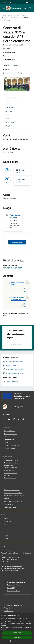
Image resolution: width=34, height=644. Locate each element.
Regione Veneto (8, 2)
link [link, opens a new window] (7, 629)
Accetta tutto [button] (17, 633)
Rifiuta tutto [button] (17, 637)
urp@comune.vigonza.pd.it (14, 566)
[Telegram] (18, 419)
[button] (17, 641)
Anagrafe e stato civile (11, 460)
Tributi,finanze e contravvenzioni (14, 496)
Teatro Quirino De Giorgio (15, 216)
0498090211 (16, 570)
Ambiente (7, 499)
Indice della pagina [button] (12, 98)
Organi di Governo (10, 431)
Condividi (8, 65)
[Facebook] (4, 419)
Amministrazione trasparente (13, 605)
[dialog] (17, 628)
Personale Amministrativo (12, 445)
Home (4, 16)
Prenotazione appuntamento (16, 582)
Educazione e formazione (12, 490)
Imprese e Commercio (11, 468)
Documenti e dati (9, 448)
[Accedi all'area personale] (27, 2)
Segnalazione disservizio (15, 585)
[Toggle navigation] (4, 8)
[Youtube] (9, 419)
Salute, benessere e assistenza (14, 502)
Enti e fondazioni (9, 440)
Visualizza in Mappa (17, 242)
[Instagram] (14, 419)
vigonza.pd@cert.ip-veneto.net (14, 568)
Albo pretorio (8, 608)
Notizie (6, 519)
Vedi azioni (17, 65)
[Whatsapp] (23, 419)
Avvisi (6, 524)
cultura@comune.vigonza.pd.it (13, 268)
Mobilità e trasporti (10, 478)
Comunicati (8, 522)
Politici (6, 443)
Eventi (24, 16)
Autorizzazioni (9, 504)
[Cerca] (30, 8)
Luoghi (6, 536)
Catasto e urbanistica (11, 473)
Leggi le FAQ (11, 588)
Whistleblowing (9, 611)
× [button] (32, 615)
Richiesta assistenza (14, 591)
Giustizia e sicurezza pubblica (13, 493)
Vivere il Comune (14, 16)
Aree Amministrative (11, 434)
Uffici (6, 437)
